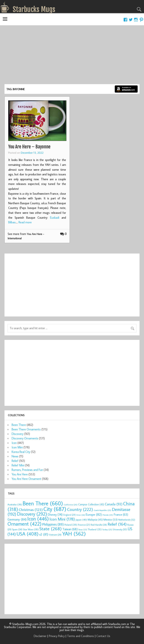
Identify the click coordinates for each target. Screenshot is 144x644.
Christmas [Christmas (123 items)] (31, 510)
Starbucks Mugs (34, 9)
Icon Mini (17, 447)
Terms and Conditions (81, 636)
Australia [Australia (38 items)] (15, 504)
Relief (15, 461)
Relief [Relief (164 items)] (117, 524)
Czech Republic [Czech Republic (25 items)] (102, 510)
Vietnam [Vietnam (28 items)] (55, 535)
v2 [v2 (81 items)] (44, 534)
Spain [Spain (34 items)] (17, 529)
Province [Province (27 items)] (84, 525)
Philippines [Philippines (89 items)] (53, 524)
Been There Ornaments (26, 429)
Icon (14, 443)
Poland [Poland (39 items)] (71, 525)
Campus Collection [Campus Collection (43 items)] (91, 504)
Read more (25, 222)
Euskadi (55, 218)
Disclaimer (40, 636)
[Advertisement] (72, 56)
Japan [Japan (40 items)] (81, 520)
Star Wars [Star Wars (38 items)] (31, 529)
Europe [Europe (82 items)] (94, 514)
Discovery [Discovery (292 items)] (32, 514)
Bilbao (12, 222)
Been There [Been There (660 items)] (43, 503)
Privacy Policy (57, 636)
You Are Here (20, 474)
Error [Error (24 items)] (81, 515)
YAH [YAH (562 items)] (74, 534)
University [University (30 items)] (120, 529)
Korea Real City (21, 452)
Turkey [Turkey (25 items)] (107, 530)
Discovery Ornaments (25, 438)
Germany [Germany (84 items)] (17, 519)
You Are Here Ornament (26, 479)
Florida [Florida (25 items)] (108, 515)
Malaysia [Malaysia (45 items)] (95, 519)
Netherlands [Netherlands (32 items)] (127, 520)
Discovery (18, 434)
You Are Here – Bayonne (29, 147)
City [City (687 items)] (55, 509)
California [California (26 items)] (71, 505)
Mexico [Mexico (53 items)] (111, 519)
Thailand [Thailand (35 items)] (95, 529)
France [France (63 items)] (121, 514)
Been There (19, 425)
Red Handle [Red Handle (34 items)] (99, 525)
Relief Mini (18, 465)
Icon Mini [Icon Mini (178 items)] (62, 519)
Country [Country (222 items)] (80, 509)
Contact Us (103, 636)
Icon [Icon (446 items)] (38, 519)
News (15, 456)
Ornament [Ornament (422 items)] (24, 524)
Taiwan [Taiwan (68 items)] (70, 529)
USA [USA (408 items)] (27, 534)
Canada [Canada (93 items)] (114, 504)
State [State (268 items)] (51, 528)
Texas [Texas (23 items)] (83, 530)
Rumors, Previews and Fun (27, 470)
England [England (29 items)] (70, 515)
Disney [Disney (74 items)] (55, 514)
